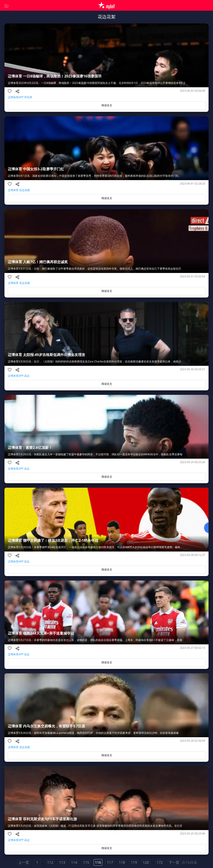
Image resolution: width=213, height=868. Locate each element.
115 (86, 862)
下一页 (174, 862)
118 (122, 862)
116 (98, 862)
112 (50, 862)
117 (110, 862)
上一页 (24, 862)
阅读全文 (107, 105)
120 (146, 862)
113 (62, 862)
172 (160, 862)
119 (134, 862)
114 (74, 862)
